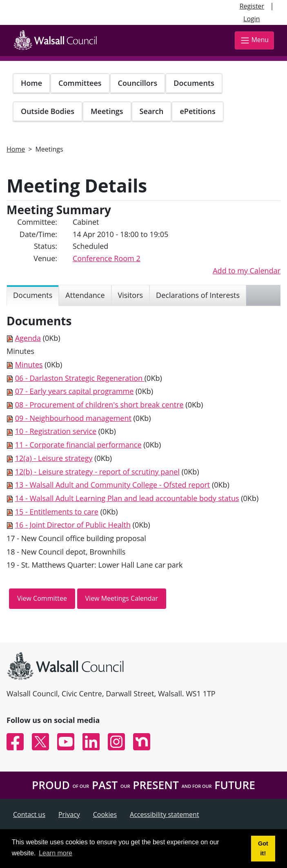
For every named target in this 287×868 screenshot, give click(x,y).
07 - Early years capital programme (75, 391)
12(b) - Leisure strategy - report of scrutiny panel (97, 472)
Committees (80, 83)
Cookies (105, 814)
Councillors (138, 83)
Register (252, 6)
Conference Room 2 (107, 258)
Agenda (28, 338)
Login (252, 19)
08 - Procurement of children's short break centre (99, 405)
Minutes (29, 365)
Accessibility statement (165, 814)
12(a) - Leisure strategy (54, 458)
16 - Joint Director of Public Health (73, 525)
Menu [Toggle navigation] (254, 40)
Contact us (29, 814)
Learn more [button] (56, 853)
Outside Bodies (48, 111)
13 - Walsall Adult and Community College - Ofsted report (113, 485)
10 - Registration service (56, 431)
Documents (194, 83)
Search (152, 111)
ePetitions (197, 111)
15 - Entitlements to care (57, 512)
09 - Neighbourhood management (73, 418)
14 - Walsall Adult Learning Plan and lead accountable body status (127, 498)
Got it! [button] (263, 848)
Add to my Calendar (247, 271)
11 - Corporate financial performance (78, 445)
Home (31, 83)
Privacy (69, 814)
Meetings (107, 111)
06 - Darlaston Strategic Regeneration (80, 378)
